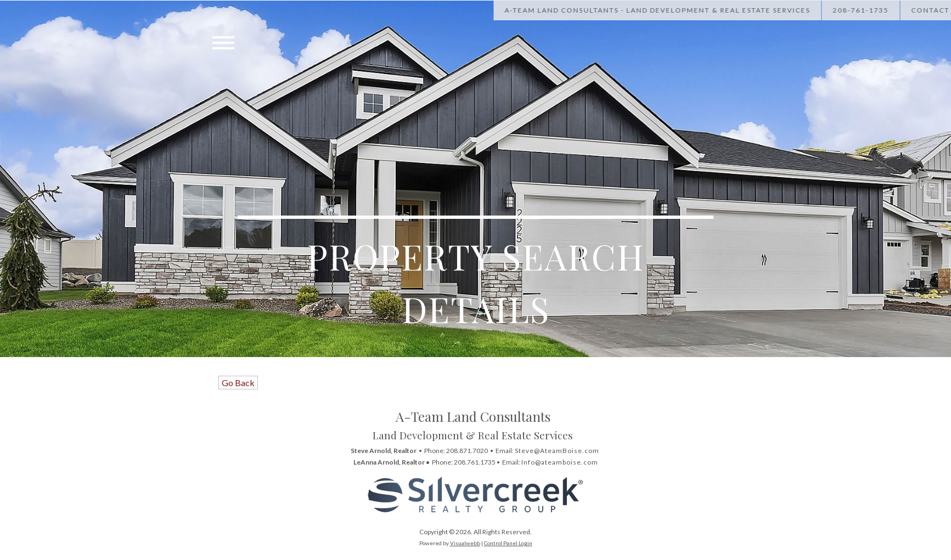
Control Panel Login (508, 543)
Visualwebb (465, 543)
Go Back (238, 383)
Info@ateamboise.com (560, 462)
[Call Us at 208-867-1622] (888, 10)
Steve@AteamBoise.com (557, 451)
